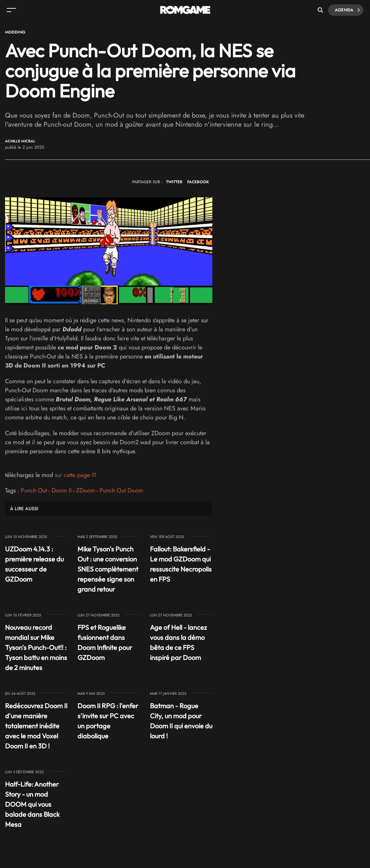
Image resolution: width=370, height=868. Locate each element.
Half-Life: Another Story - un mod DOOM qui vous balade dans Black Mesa (32, 804)
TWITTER (174, 182)
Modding (15, 32)
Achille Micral (20, 141)
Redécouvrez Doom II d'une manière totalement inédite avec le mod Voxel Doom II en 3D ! (36, 726)
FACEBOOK (198, 182)
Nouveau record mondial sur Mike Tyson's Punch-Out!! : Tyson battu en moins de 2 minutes (36, 647)
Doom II (62, 490)
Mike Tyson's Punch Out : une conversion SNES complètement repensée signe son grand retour (108, 569)
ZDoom (86, 490)
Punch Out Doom (121, 490)
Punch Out (34, 490)
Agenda (347, 10)
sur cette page (72, 475)
